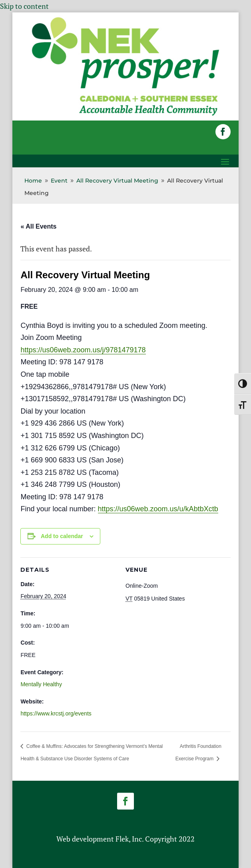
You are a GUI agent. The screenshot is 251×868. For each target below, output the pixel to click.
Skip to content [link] (24, 6)
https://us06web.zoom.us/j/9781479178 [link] (83, 350)
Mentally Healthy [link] (41, 684)
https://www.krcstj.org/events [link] (56, 713)
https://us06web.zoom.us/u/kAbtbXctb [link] (158, 509)
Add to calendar (62, 536)
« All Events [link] (38, 226)
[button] (223, 132)
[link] (125, 115)
